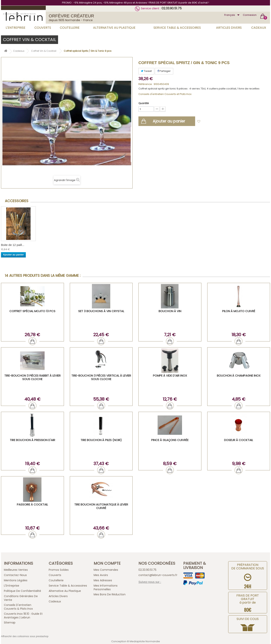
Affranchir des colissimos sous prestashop (25, 636)
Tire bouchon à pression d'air (32, 440)
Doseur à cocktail (239, 440)
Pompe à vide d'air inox (170, 376)
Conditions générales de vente (21, 598)
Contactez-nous (15, 575)
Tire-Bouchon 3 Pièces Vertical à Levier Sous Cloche (101, 377)
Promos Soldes (59, 570)
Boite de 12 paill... (13, 245)
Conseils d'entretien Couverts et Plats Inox (165, 94)
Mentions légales (16, 580)
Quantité (144, 103)
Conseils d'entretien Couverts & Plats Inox (18, 607)
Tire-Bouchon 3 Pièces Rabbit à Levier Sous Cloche (32, 377)
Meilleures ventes (16, 570)
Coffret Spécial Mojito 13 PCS (32, 311)
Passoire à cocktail (32, 504)
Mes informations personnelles (106, 587)
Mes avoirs (101, 575)
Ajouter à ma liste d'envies (220, 122)
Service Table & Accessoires (177, 28)
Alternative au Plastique (114, 28)
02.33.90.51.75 (172, 8)
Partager (164, 71)
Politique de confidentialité (22, 591)
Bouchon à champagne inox (239, 376)
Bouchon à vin (170, 311)
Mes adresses (103, 580)
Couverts (43, 28)
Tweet (146, 71)
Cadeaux (259, 28)
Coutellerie (70, 28)
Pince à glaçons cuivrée (170, 440)
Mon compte (107, 563)
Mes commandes (106, 570)
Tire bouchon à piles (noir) (101, 440)
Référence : (146, 84)
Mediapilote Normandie (145, 641)
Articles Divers (229, 28)
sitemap (10, 623)
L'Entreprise (16, 28)
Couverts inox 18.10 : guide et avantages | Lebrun (23, 616)
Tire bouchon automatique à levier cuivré (101, 506)
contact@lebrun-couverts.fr (158, 575)
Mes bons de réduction (110, 594)
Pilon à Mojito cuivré (239, 311)
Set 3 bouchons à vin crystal (101, 311)
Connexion (250, 15)
